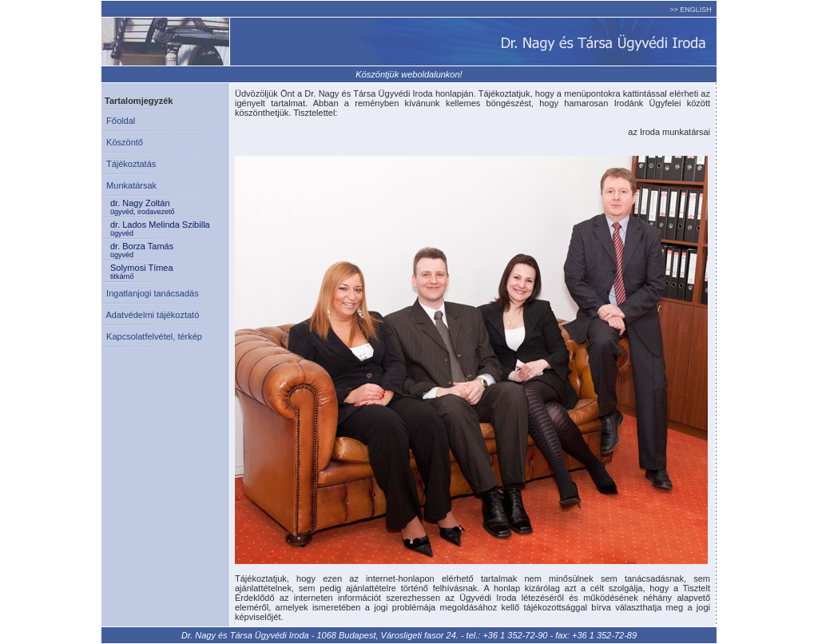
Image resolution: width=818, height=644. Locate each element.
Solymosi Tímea (170, 272)
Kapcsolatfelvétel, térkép (152, 336)
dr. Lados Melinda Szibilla (170, 229)
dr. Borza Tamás (170, 250)
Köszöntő (122, 142)
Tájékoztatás (129, 164)
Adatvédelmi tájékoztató (150, 315)
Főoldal (118, 121)
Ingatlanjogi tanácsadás (150, 293)
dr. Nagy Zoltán (170, 207)
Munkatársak (129, 185)
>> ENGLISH (691, 10)
